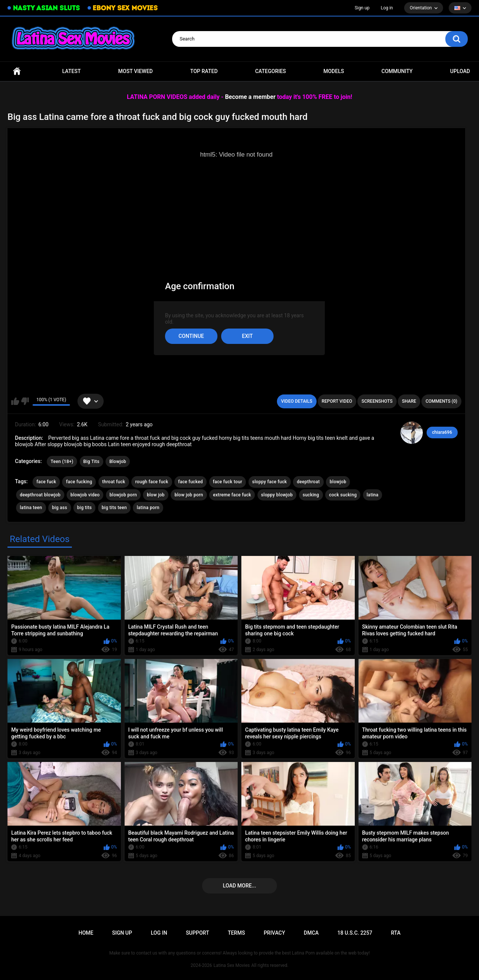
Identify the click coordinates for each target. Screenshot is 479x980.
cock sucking (343, 495)
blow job (155, 495)
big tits (84, 508)
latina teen (31, 508)
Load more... (240, 886)
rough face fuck (152, 482)
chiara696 (442, 432)
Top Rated (204, 71)
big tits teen (114, 508)
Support (198, 933)
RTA (396, 933)
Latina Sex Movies (232, 965)
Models (334, 71)
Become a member (250, 97)
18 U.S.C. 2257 (355, 933)
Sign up (362, 8)
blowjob (338, 482)
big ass (60, 508)
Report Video (337, 401)
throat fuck (114, 482)
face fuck (46, 482)
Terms (237, 933)
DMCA (311, 933)
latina (373, 495)
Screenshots (377, 401)
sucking (311, 495)
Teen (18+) (62, 462)
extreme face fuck (232, 495)
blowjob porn (123, 495)
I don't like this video (25, 401)
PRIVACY (274, 933)
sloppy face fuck (270, 482)
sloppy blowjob (277, 495)
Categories (271, 71)
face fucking (79, 482)
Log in (387, 8)
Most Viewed (135, 71)
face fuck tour (228, 482)
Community (397, 71)
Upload (460, 71)
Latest (71, 71)
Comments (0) (441, 401)
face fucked (190, 482)
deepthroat (308, 482)
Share (409, 401)
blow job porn (189, 495)
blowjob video (85, 495)
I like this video (15, 401)
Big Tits (91, 462)
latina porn (148, 508)
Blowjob (118, 462)
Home (17, 71)
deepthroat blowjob (40, 495)
